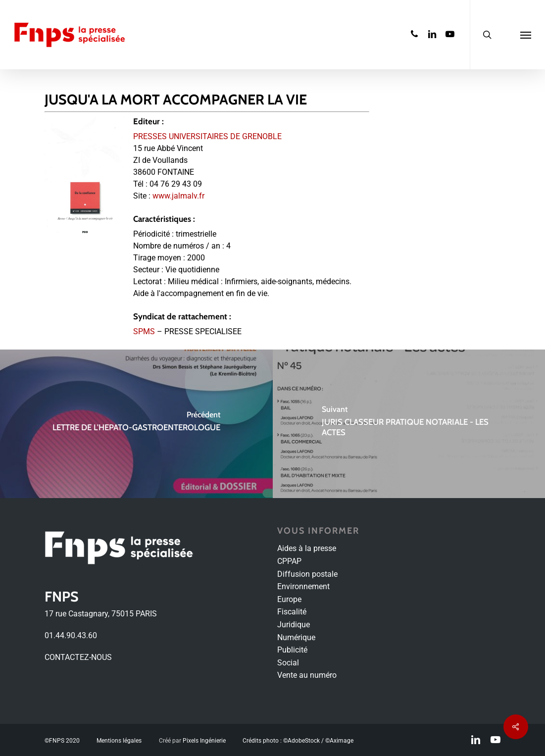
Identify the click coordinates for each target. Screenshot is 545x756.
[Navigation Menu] (526, 35)
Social (288, 663)
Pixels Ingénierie (204, 741)
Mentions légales (119, 741)
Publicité (292, 650)
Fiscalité (292, 612)
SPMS (144, 331)
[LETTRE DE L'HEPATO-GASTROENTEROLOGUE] (136, 424)
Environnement (303, 586)
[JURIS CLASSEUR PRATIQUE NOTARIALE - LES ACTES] (409, 424)
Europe (289, 599)
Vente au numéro (307, 675)
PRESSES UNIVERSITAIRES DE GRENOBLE (207, 136)
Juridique (294, 625)
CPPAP (289, 561)
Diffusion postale (307, 574)
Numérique (296, 637)
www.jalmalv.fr (178, 196)
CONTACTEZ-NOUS (78, 657)
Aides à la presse (307, 548)
